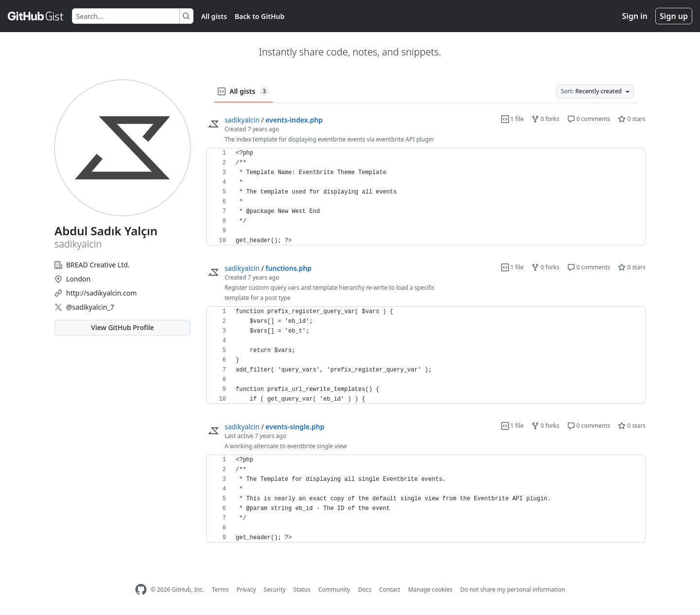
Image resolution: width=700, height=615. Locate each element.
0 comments (589, 119)
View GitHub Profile (122, 327)
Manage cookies (430, 589)
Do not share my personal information (513, 589)
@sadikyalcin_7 (90, 307)
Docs (365, 589)
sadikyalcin (242, 120)
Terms (220, 589)
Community (334, 589)
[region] (426, 197)
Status (302, 589)
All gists (214, 16)
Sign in (635, 16)
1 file (512, 119)
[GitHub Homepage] (141, 589)
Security (275, 589)
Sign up (674, 16)
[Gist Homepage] (36, 16)
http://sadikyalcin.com (101, 293)
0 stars (632, 119)
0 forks (545, 119)
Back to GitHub (260, 16)
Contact (390, 589)
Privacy (246, 589)
